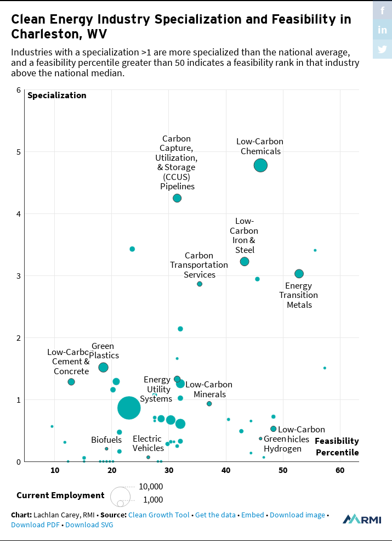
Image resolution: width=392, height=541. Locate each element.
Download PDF (35, 525)
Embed (253, 515)
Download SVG (89, 525)
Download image (297, 515)
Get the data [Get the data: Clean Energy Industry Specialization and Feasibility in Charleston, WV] (215, 515)
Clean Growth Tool (159, 515)
